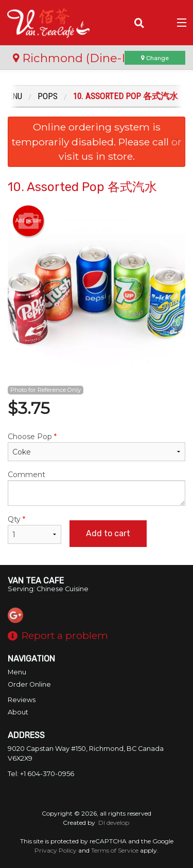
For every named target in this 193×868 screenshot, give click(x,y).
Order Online (29, 684)
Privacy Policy (56, 850)
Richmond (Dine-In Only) (90, 58)
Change (155, 58)
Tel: (41, 774)
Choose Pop (97, 447)
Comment (97, 488)
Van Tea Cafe (36, 581)
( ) (160, 23)
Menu (17, 672)
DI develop (114, 823)
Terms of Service (115, 850)
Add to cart (108, 533)
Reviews (22, 700)
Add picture (29, 221)
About (18, 712)
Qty (34, 529)
